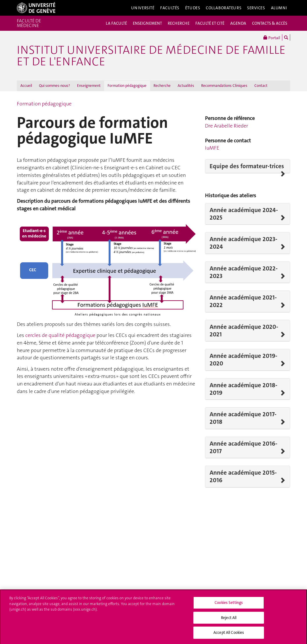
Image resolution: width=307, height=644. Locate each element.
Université (143, 8)
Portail (272, 37)
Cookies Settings (229, 604)
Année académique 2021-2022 (243, 301)
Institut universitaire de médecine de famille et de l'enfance (151, 56)
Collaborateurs (224, 8)
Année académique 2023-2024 (243, 243)
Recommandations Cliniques (224, 86)
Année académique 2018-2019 (243, 389)
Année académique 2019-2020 (243, 360)
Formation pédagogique (127, 86)
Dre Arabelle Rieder (226, 126)
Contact (261, 86)
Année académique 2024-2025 (244, 214)
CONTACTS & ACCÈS (270, 23)
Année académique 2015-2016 (243, 477)
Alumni (279, 8)
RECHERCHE (179, 23)
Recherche (162, 86)
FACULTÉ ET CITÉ (210, 23)
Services (256, 8)
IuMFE (212, 148)
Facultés (170, 8)
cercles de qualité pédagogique (60, 335)
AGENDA (238, 23)
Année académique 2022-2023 (244, 272)
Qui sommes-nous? (55, 86)
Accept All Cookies (229, 634)
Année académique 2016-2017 (243, 447)
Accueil (26, 86)
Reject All (229, 619)
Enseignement (89, 86)
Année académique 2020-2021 (244, 331)
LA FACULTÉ (116, 23)
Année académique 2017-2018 (243, 418)
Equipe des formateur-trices (247, 166)
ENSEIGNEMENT (147, 23)
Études (193, 8)
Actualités (186, 86)
